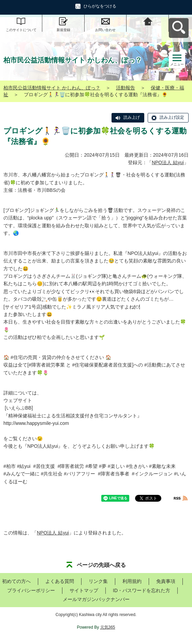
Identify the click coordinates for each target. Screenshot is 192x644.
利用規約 (132, 581)
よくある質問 (60, 581)
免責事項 (166, 581)
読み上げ (132, 117)
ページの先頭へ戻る (101, 565)
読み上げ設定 (172, 117)
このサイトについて (21, 30)
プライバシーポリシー (31, 590)
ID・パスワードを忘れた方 (142, 590)
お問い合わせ (105, 30)
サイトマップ (84, 590)
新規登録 (63, 30)
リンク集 (98, 581)
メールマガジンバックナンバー (96, 599)
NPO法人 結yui (168, 162)
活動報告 (125, 88)
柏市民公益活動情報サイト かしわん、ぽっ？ (52, 88)
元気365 (108, 627)
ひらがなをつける (100, 6)
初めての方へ (16, 581)
